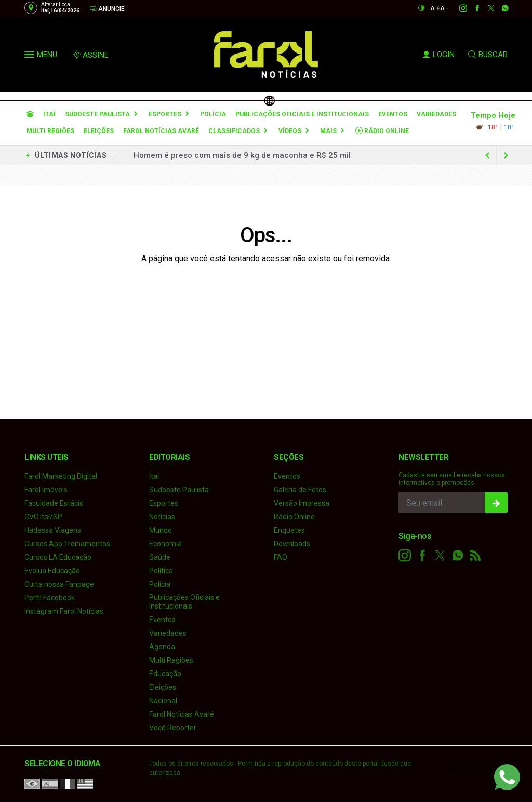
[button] (31, 57)
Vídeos (290, 131)
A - (444, 8)
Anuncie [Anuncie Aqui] (107, 9)
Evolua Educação (52, 571)
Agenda (162, 647)
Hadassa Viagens (53, 530)
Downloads (292, 544)
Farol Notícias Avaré (161, 131)
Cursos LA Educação (58, 557)
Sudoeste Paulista (97, 114)
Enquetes (289, 530)
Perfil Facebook (50, 598)
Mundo (161, 530)
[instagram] (457, 8)
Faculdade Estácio (54, 503)
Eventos (393, 114)
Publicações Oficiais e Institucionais (302, 114)
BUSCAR (488, 55)
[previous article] (506, 155)
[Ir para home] (30, 114)
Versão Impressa (302, 503)
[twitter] (486, 8)
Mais (328, 131)
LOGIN (438, 55)
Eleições (99, 131)
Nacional (163, 701)
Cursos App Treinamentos (67, 544)
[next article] (487, 155)
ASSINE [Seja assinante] (90, 55)
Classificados (234, 131)
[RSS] (475, 556)
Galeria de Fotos (300, 490)
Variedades (436, 114)
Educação (165, 674)
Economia (165, 544)
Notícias (162, 517)
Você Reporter (173, 728)
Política (161, 571)
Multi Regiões (50, 131)
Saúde (160, 557)
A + (435, 8)
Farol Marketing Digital (61, 476)
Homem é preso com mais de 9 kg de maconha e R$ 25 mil (242, 155)
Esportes (165, 114)
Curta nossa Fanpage (59, 584)
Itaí (49, 114)
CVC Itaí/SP (43, 517)
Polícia (213, 114)
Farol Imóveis (46, 490)
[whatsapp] (500, 8)
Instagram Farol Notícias (64, 611)
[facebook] (471, 8)
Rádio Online (382, 131)
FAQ (281, 557)
